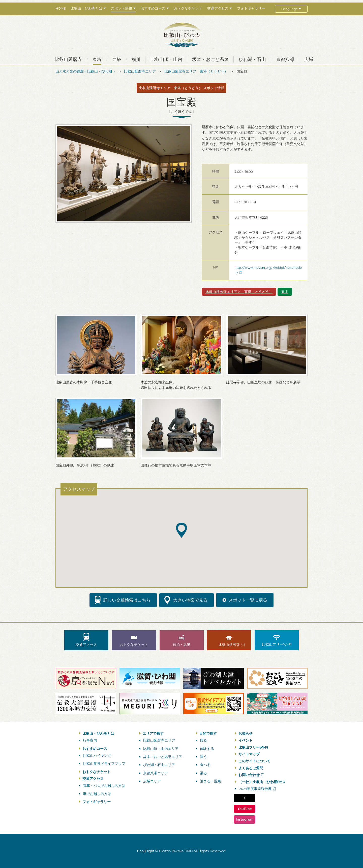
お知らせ (246, 733)
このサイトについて (254, 761)
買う (203, 757)
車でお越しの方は (97, 794)
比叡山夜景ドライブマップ (104, 763)
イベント (246, 740)
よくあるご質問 (251, 768)
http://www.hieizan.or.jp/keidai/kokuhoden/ (268, 270)
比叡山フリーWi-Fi (253, 747)
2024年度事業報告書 (255, 789)
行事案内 (90, 740)
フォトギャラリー (251, 8)
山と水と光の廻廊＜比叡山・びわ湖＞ (85, 71)
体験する (207, 749)
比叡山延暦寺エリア (140, 71)
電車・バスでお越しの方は (104, 786)
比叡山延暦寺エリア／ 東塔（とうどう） (239, 292)
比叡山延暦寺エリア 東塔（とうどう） (196, 71)
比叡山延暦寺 (68, 59)
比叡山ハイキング (97, 755)
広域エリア (152, 781)
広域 (309, 59)
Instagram (245, 819)
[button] (181, 530)
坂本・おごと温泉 (210, 59)
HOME (60, 8)
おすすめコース (95, 749)
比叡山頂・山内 (166, 59)
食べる (205, 765)
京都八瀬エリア (156, 773)
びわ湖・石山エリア (159, 765)
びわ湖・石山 (252, 59)
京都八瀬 (285, 59)
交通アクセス (93, 779)
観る (285, 292)
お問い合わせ (249, 775)
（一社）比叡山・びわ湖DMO (262, 782)
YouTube (245, 809)
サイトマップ (249, 754)
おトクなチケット (188, 8)
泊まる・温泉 (210, 781)
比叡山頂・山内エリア (161, 749)
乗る (203, 773)
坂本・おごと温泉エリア (163, 757)
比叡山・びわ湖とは (98, 733)
